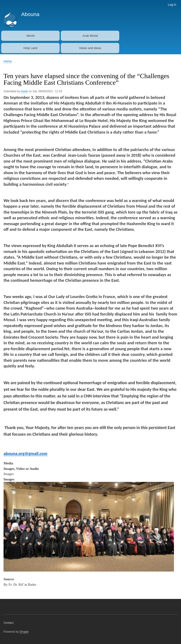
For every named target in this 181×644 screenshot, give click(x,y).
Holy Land (31, 48)
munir (24, 91)
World (30, 36)
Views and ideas (90, 48)
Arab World (90, 36)
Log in (172, 5)
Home (8, 61)
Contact (9, 623)
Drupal (24, 632)
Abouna (30, 14)
